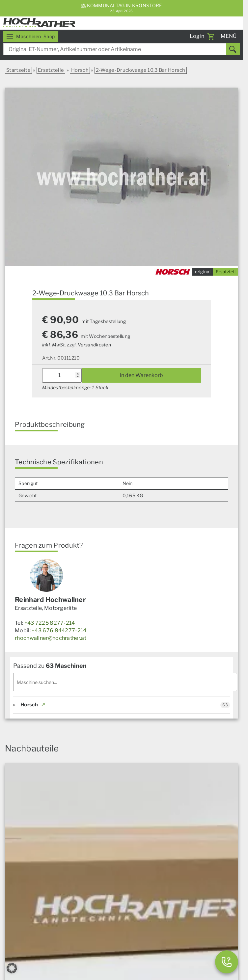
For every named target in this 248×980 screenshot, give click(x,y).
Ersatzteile (51, 70)
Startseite (18, 70)
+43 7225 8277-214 (50, 623)
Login (197, 36)
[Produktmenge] (62, 375)
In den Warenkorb (141, 375)
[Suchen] (233, 49)
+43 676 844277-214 (59, 630)
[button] (12, 968)
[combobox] (122, 49)
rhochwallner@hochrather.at (51, 638)
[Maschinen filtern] (125, 682)
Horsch (80, 70)
